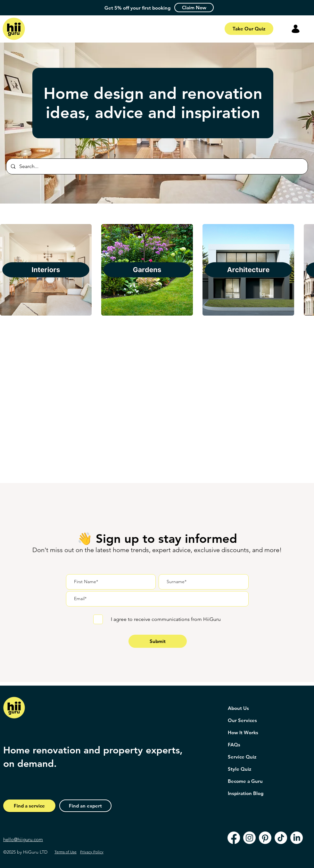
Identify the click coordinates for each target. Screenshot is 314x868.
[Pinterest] (265, 838)
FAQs (234, 745)
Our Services (242, 720)
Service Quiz (242, 757)
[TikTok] (281, 838)
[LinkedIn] (297, 838)
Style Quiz (240, 769)
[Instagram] (249, 838)
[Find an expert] (85, 806)
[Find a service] (29, 806)
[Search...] (157, 166)
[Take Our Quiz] (249, 29)
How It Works (243, 732)
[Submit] (158, 641)
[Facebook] (234, 838)
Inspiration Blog (246, 793)
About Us (238, 708)
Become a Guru (245, 781)
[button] (194, 8)
